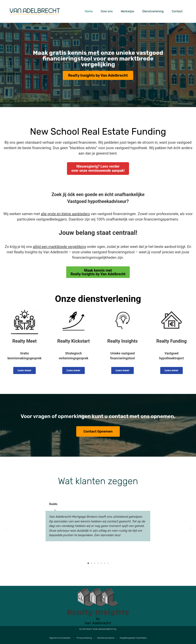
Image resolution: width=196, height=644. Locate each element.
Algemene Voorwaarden (60, 638)
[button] (5, 528)
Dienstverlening (153, 11)
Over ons (107, 11)
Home (89, 11)
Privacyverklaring (84, 638)
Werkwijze (128, 11)
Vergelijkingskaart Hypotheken (133, 638)
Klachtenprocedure (106, 638)
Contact (177, 11)
